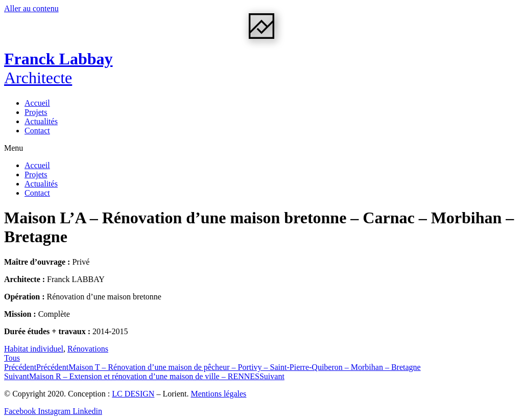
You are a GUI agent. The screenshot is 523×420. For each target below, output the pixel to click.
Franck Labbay (58, 68)
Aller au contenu (31, 8)
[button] (261, 148)
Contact (37, 131)
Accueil (37, 103)
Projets (36, 112)
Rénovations (88, 349)
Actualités (41, 121)
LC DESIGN (133, 394)
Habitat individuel (34, 349)
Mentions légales (218, 394)
